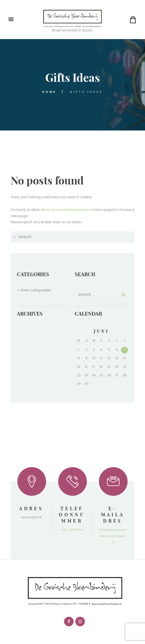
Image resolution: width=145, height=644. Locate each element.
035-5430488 (72, 530)
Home (49, 92)
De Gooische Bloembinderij (69, 210)
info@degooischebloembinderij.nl (113, 536)
